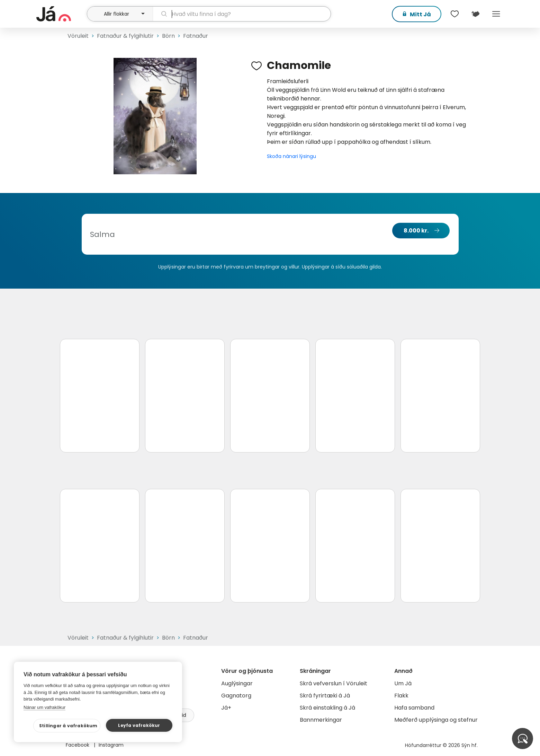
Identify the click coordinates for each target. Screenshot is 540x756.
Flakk (401, 696)
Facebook (78, 745)
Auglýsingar (237, 683)
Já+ (226, 708)
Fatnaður (196, 36)
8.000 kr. (416, 231)
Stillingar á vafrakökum (68, 726)
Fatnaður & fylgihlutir (125, 36)
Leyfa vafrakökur (139, 725)
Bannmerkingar (321, 720)
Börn (168, 36)
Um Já (403, 683)
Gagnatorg (236, 696)
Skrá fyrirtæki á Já (325, 696)
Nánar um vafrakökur (44, 707)
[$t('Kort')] (475, 14)
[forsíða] (61, 14)
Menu (496, 14)
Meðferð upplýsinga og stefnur (436, 720)
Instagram (111, 745)
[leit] (242, 14)
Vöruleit (78, 36)
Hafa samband (414, 708)
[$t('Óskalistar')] (454, 14)
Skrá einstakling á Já (327, 708)
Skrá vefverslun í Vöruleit (334, 683)
